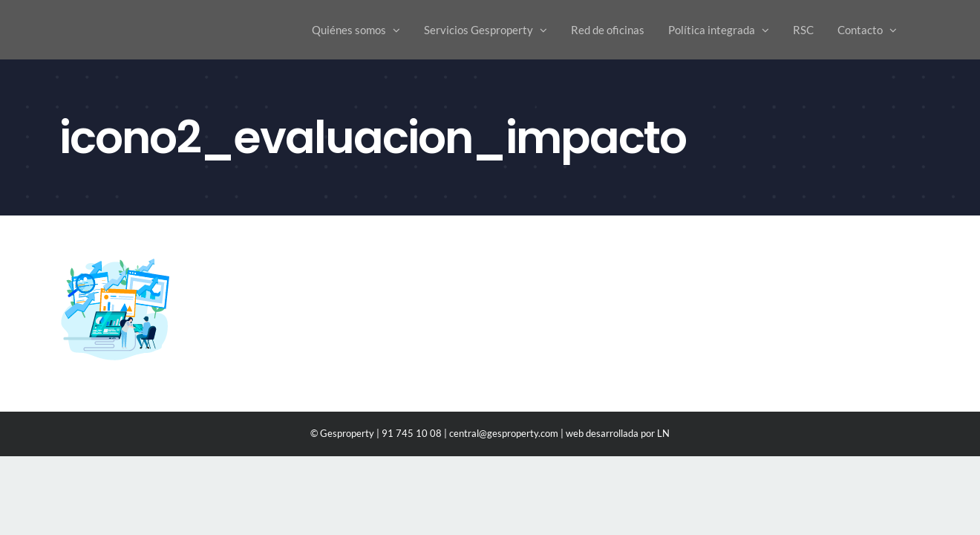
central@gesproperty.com (504, 433)
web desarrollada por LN (618, 433)
